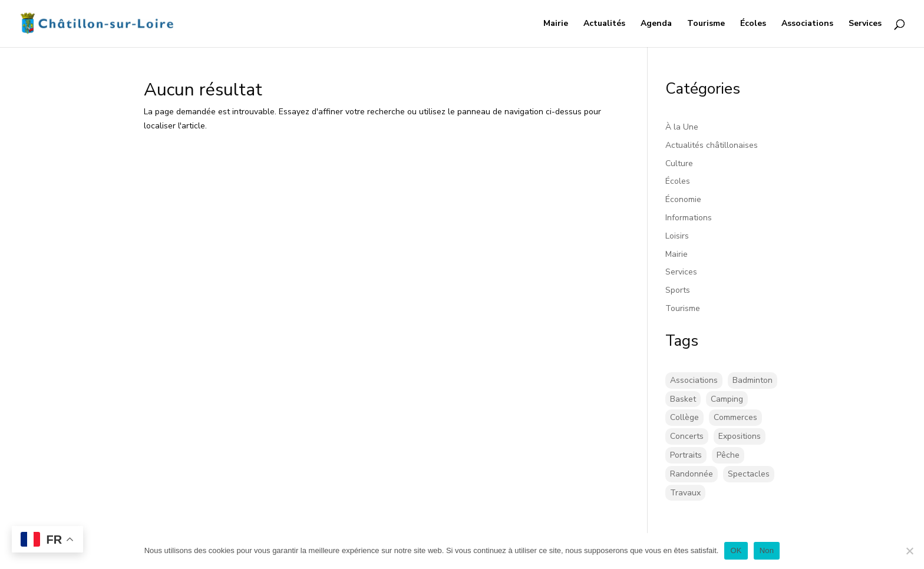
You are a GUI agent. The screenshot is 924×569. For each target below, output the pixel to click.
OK (736, 550)
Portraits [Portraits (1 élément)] (686, 455)
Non (767, 550)
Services (865, 24)
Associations (807, 24)
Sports (678, 290)
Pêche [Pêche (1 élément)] (728, 455)
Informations (689, 218)
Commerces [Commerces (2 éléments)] (735, 417)
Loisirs (677, 236)
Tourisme (706, 24)
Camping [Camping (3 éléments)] (727, 399)
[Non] (909, 551)
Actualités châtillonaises (712, 145)
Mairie (556, 24)
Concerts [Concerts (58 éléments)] (687, 436)
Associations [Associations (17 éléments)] (694, 380)
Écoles (753, 24)
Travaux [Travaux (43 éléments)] (685, 493)
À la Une (682, 127)
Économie (683, 199)
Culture (679, 163)
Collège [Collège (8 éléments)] (684, 417)
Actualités (604, 24)
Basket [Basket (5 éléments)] (683, 399)
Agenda (656, 24)
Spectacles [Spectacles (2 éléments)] (749, 474)
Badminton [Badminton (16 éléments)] (753, 380)
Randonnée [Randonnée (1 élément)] (692, 474)
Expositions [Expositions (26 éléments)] (740, 436)
